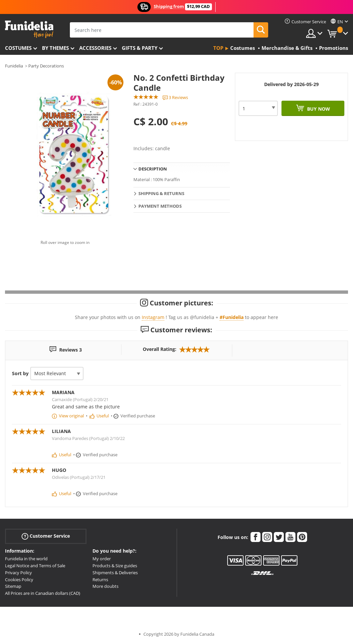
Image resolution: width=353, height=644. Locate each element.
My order (102, 559)
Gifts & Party (140, 48)
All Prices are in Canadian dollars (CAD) (43, 593)
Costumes (18, 48)
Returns (100, 580)
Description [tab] (153, 169)
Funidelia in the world (26, 559)
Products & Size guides (115, 566)
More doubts (105, 586)
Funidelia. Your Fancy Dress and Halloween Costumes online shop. (29, 29)
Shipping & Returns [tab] (161, 193)
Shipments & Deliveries (115, 573)
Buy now (318, 109)
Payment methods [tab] (160, 206)
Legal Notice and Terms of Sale (35, 566)
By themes (55, 48)
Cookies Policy (19, 580)
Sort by (20, 373)
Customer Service (46, 536)
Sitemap (13, 586)
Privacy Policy (18, 573)
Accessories (95, 48)
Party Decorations (46, 66)
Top (218, 48)
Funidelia (14, 66)
